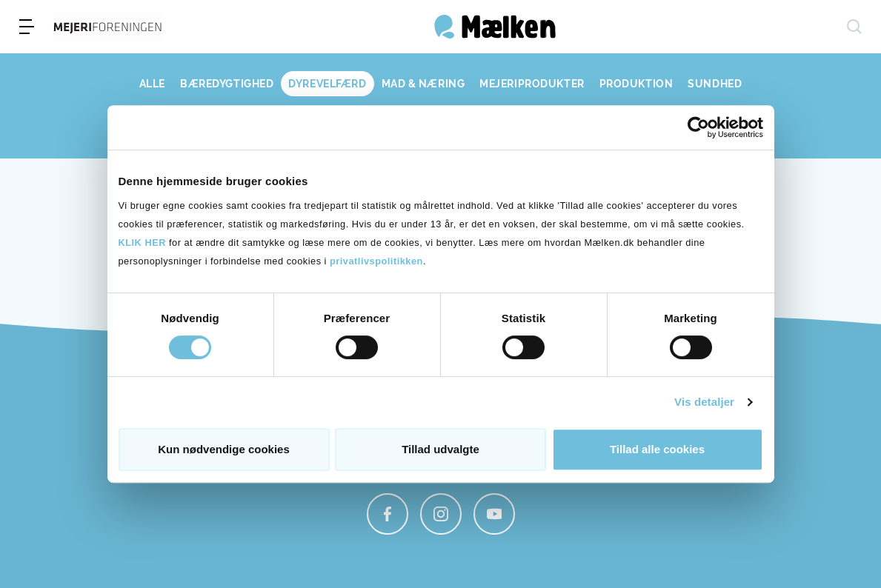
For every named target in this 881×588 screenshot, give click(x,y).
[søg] (854, 27)
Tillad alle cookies (657, 449)
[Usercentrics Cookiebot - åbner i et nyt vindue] (698, 127)
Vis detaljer (704, 402)
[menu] (27, 27)
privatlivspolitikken (376, 261)
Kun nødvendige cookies (224, 449)
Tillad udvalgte (440, 449)
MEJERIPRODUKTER (532, 84)
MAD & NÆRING (423, 84)
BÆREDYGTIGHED (227, 84)
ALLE (152, 84)
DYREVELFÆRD (327, 84)
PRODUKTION (636, 84)
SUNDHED (715, 84)
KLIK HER (142, 243)
